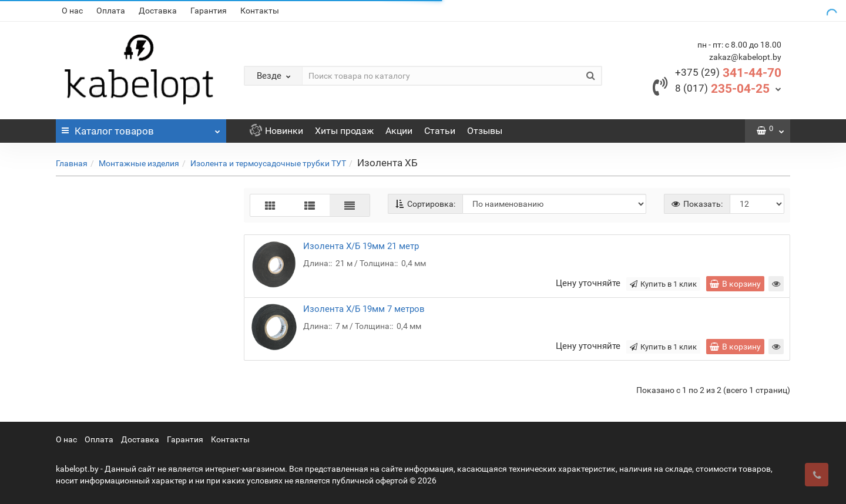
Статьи (440, 131)
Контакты (260, 11)
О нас (72, 11)
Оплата (111, 11)
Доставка (158, 11)
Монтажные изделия (139, 163)
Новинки (276, 131)
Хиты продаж (344, 131)
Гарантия (209, 11)
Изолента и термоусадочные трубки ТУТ (268, 163)
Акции (399, 131)
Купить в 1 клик (663, 284)
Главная (72, 163)
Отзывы (485, 131)
